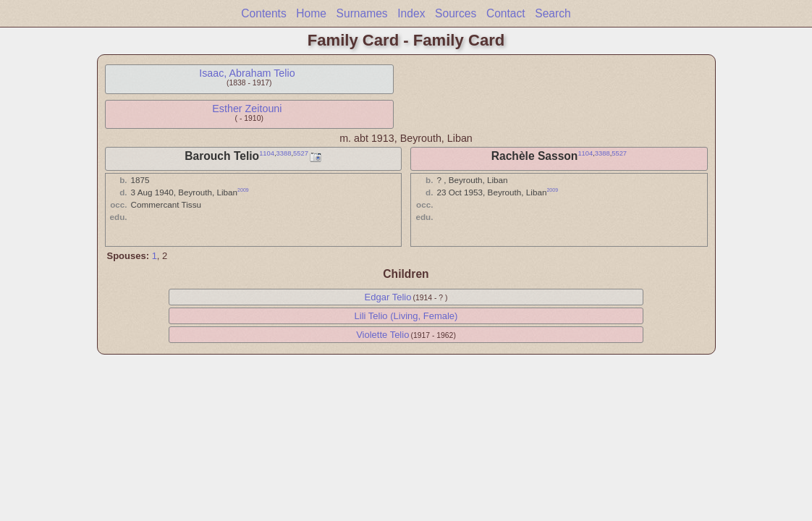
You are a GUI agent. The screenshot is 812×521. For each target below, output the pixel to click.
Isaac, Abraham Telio (247, 73)
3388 (284, 153)
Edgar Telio (388, 297)
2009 (243, 190)
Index (411, 13)
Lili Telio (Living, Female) (406, 316)
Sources (456, 13)
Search (553, 13)
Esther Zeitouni (247, 109)
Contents (263, 13)
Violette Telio (382, 335)
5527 (301, 153)
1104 (267, 153)
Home (311, 13)
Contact (506, 13)
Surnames (362, 13)
